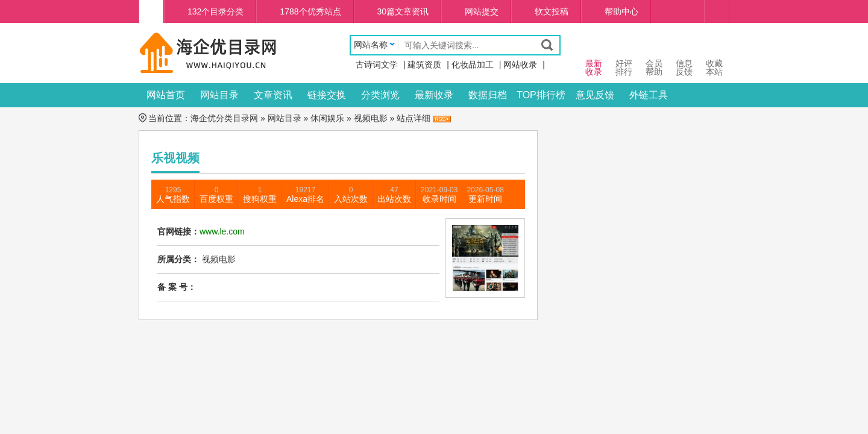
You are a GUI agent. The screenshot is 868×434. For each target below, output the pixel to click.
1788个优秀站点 (310, 11)
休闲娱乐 (327, 118)
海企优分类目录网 (224, 118)
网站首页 (166, 95)
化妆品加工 (473, 64)
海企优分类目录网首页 (151, 11)
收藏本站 (714, 56)
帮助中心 (621, 11)
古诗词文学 (377, 64)
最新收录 (434, 95)
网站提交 (482, 11)
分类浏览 (380, 95)
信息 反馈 (684, 56)
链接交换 (327, 95)
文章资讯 (273, 95)
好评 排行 (624, 56)
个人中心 (717, 11)
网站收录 (520, 64)
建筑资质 (424, 64)
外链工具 (649, 95)
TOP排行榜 (541, 95)
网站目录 (219, 95)
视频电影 (371, 118)
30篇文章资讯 (403, 11)
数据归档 (488, 95)
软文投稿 (552, 11)
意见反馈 (595, 95)
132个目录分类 (215, 11)
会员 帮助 (654, 56)
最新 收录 (594, 56)
